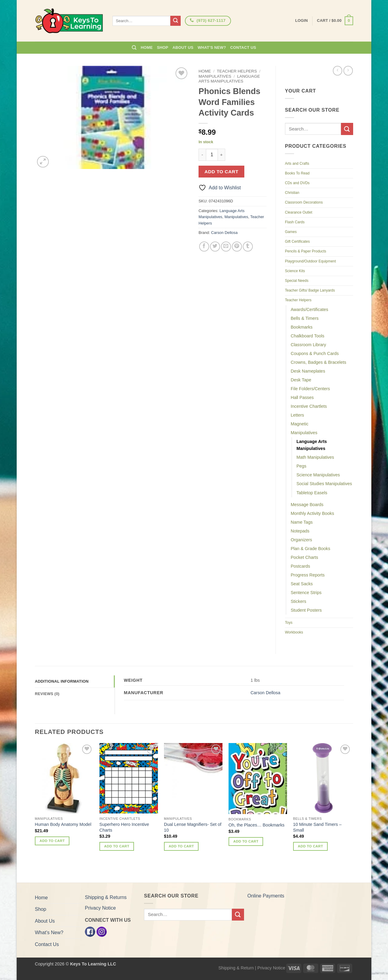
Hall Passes (302, 397)
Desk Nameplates (308, 371)
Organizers (301, 540)
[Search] (134, 48)
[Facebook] (90, 931)
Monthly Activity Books (312, 513)
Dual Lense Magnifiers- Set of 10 (193, 827)
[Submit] (176, 21)
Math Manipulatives (315, 457)
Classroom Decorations (304, 202)
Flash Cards (295, 222)
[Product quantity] (212, 155)
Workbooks (294, 632)
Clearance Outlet (299, 212)
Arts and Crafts (297, 164)
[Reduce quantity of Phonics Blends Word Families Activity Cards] (202, 155)
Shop (163, 47)
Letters (297, 415)
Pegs (301, 466)
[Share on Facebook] (204, 247)
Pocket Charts (304, 557)
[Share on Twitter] (215, 247)
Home (147, 47)
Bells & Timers (305, 318)
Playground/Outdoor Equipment (310, 261)
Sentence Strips (306, 593)
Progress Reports (308, 575)
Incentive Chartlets (309, 406)
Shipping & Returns (106, 897)
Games (291, 232)
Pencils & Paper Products (306, 251)
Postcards (300, 566)
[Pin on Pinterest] (237, 247)
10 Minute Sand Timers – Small (317, 827)
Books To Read (297, 173)
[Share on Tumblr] (248, 247)
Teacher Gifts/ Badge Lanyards (310, 290)
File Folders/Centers (310, 389)
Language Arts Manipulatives (229, 79)
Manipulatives (215, 76)
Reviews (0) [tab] (47, 694)
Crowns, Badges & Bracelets (318, 362)
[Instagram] (102, 931)
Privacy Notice (100, 908)
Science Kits (295, 271)
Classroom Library (308, 345)
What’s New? (212, 47)
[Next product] (338, 71)
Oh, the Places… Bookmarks (257, 825)
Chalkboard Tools (308, 336)
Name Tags (302, 522)
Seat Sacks (302, 584)
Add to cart (222, 172)
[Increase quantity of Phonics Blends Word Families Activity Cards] (222, 155)
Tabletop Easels (312, 493)
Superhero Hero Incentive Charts (124, 827)
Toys (289, 623)
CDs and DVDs (297, 183)
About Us (183, 47)
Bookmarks (302, 327)
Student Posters (306, 610)
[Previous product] (348, 71)
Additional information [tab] (62, 681)
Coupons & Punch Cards (315, 353)
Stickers (298, 601)
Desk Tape (301, 380)
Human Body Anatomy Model (63, 824)
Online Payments (266, 896)
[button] (335, 21)
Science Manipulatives (318, 475)
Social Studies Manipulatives (324, 484)
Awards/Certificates (309, 309)
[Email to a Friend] (226, 247)
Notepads (300, 531)
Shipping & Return (236, 968)
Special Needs (297, 281)
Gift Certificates (297, 242)
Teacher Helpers (237, 71)
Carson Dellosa (224, 233)
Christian (292, 193)
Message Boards (307, 505)
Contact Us (243, 47)
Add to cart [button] (52, 841)
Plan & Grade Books (310, 549)
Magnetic (299, 424)
